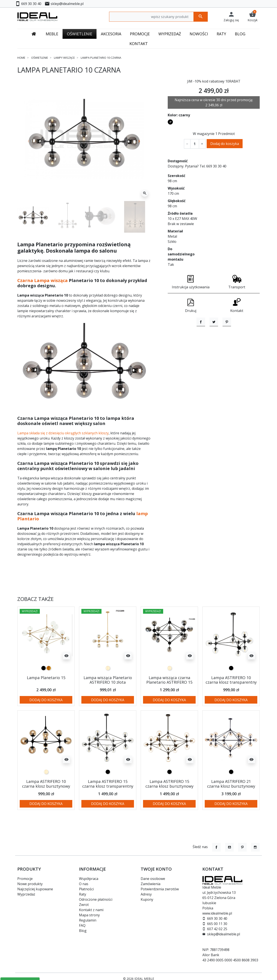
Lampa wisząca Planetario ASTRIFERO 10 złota (108, 680)
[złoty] (49, 668)
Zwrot (84, 905)
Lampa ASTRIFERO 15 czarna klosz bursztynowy (169, 784)
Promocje (25, 879)
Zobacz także (35, 599)
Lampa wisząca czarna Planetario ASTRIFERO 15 (169, 680)
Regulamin (88, 920)
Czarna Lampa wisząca (43, 280)
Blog (83, 931)
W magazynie (204, 134)
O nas (84, 884)
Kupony (147, 899)
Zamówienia (151, 884)
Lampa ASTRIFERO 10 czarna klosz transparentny (231, 680)
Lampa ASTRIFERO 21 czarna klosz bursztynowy (231, 784)
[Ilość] (195, 144)
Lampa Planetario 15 (46, 678)
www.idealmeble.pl (217, 913)
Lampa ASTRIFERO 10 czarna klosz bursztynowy (46, 784)
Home (21, 58)
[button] (253, 17)
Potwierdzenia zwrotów (160, 889)
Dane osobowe (153, 879)
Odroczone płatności (96, 899)
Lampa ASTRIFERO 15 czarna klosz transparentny (108, 784)
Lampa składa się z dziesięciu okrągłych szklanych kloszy (63, 433)
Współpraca (89, 879)
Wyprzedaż (26, 894)
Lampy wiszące (64, 58)
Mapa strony (89, 915)
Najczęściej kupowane (35, 889)
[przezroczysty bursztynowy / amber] (108, 668)
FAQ (82, 925)
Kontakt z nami (91, 910)
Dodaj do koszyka (225, 144)
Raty (83, 894)
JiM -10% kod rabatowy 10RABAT (214, 81)
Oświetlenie (40, 58)
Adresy (146, 894)
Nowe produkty (30, 884)
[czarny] (43, 668)
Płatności (86, 889)
